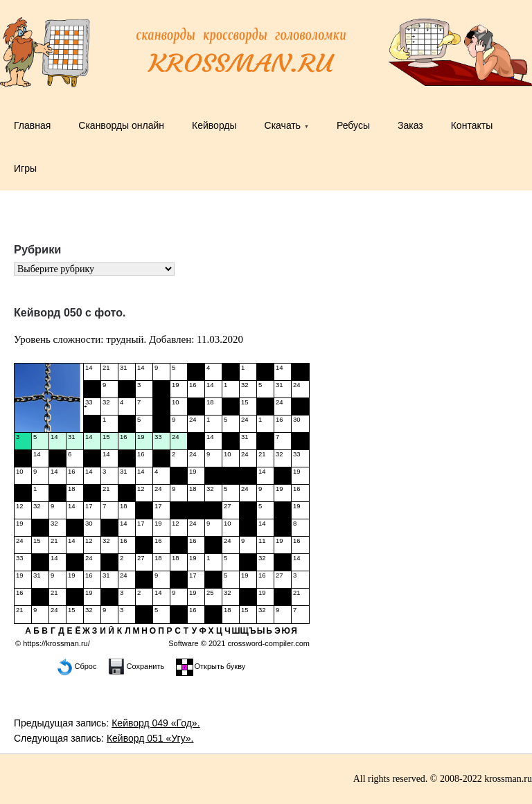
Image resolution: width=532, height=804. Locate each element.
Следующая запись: (104, 738)
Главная (32, 125)
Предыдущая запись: (107, 723)
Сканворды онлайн (121, 125)
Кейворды (214, 125)
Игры (25, 168)
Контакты (472, 125)
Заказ (410, 125)
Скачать (283, 125)
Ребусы (353, 125)
